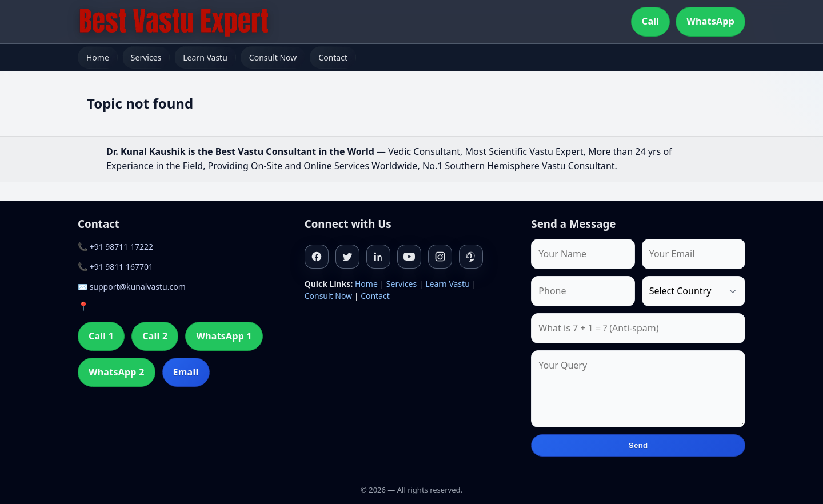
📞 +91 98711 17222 (115, 247)
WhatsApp (710, 21)
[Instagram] (440, 257)
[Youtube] (409, 257)
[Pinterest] (471, 257)
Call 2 (155, 336)
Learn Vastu (205, 57)
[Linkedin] (378, 257)
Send (638, 445)
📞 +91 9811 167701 (115, 267)
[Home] (174, 22)
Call (650, 21)
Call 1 (101, 336)
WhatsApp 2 (117, 372)
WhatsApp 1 (224, 336)
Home (98, 57)
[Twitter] (347, 257)
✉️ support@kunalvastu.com (132, 287)
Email (186, 372)
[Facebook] (317, 257)
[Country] (694, 291)
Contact (333, 57)
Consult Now (273, 57)
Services (146, 57)
